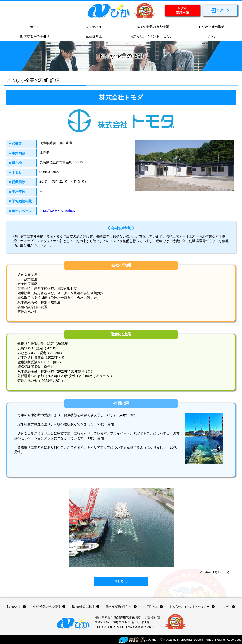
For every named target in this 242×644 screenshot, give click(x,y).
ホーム (32, 27)
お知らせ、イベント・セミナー (151, 36)
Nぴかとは (91, 27)
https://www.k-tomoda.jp (57, 210)
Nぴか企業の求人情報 (151, 27)
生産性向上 (91, 36)
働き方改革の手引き (32, 36)
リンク (210, 36)
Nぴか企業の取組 (210, 27)
